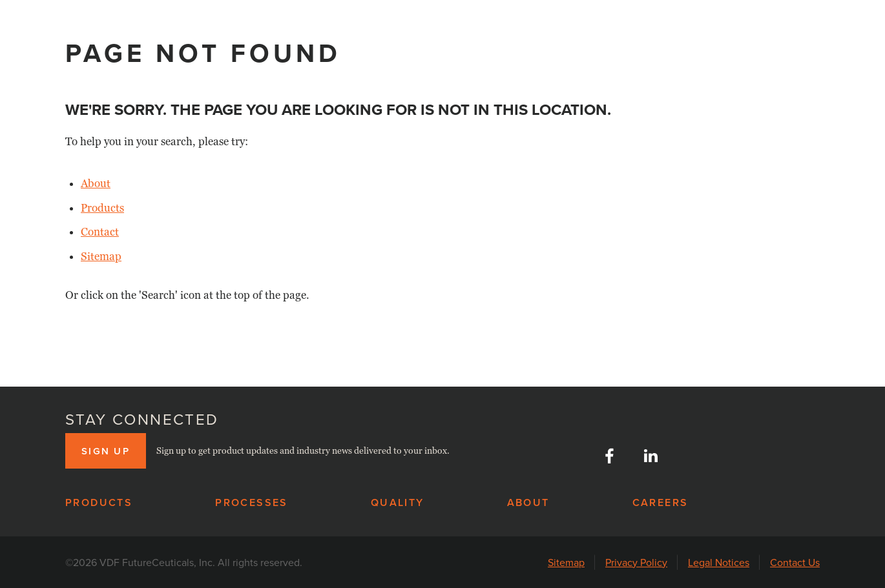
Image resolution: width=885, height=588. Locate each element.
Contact (100, 232)
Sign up (106, 451)
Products (102, 208)
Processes (252, 502)
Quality (398, 502)
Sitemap (101, 257)
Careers (661, 502)
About (96, 184)
